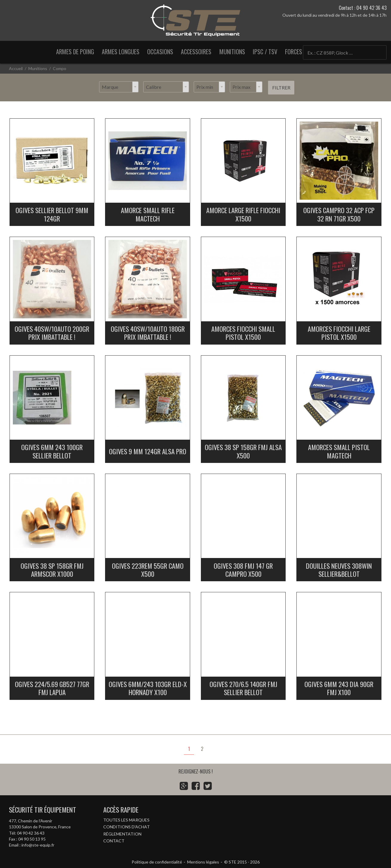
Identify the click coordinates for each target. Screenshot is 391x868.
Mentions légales (203, 862)
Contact (114, 841)
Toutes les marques (126, 820)
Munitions (232, 52)
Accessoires (196, 52)
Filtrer (281, 87)
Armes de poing (75, 52)
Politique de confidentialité (157, 862)
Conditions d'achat (127, 827)
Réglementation (122, 834)
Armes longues (121, 52)
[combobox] (119, 87)
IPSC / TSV (265, 52)
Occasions (160, 52)
